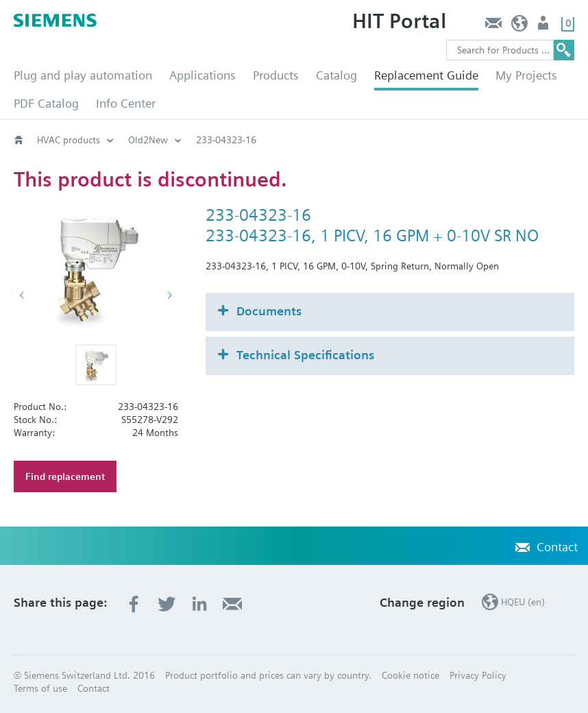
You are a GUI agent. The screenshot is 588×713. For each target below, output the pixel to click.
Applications (203, 75)
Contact (493, 26)
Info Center (126, 103)
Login (544, 26)
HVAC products (69, 140)
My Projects (526, 75)
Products (276, 75)
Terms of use (40, 688)
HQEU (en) (520, 26)
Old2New (148, 140)
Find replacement (65, 476)
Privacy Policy (478, 675)
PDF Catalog (46, 103)
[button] (96, 365)
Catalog (336, 75)
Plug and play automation (83, 75)
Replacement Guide (426, 75)
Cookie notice (411, 675)
